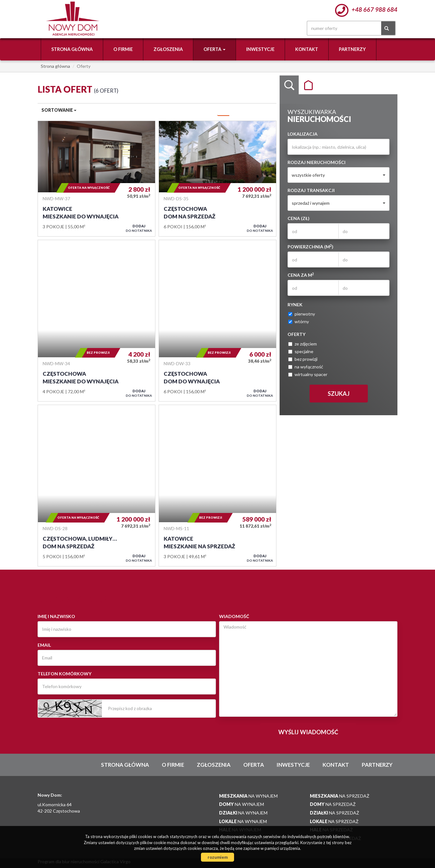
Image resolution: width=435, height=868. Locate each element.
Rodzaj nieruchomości (317, 162)
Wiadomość (234, 616)
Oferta (254, 765)
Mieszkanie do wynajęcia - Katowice (96, 179)
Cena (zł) (299, 218)
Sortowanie (59, 110)
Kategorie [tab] (308, 85)
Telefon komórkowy (64, 674)
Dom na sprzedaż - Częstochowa (217, 179)
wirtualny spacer (308, 374)
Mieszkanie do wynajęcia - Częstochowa (96, 321)
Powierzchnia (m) (310, 246)
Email (44, 645)
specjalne (301, 351)
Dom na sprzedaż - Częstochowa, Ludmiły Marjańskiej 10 (96, 486)
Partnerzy (352, 49)
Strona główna (72, 49)
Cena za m (301, 275)
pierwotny (302, 314)
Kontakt (307, 49)
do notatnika (139, 228)
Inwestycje (260, 49)
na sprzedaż (340, 796)
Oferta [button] (214, 49)
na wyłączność (306, 367)
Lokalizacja (303, 134)
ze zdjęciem (303, 344)
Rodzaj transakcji (311, 190)
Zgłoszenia (168, 49)
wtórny (299, 321)
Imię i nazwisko (56, 616)
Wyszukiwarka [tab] (289, 85)
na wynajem (248, 796)
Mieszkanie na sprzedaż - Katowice (217, 486)
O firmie (123, 49)
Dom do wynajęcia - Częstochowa (217, 321)
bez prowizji (303, 359)
